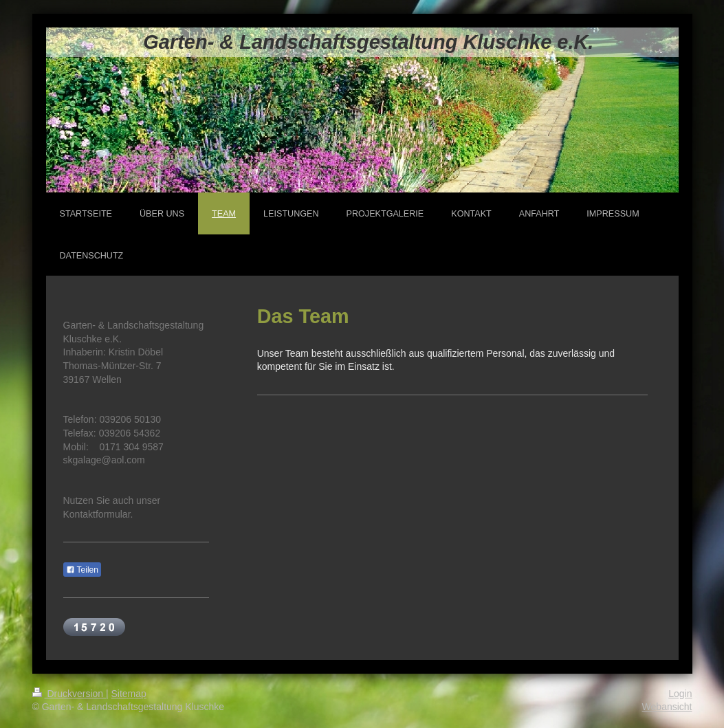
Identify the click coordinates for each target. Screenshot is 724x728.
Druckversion (69, 694)
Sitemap (129, 694)
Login (680, 694)
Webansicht (667, 707)
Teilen (82, 570)
